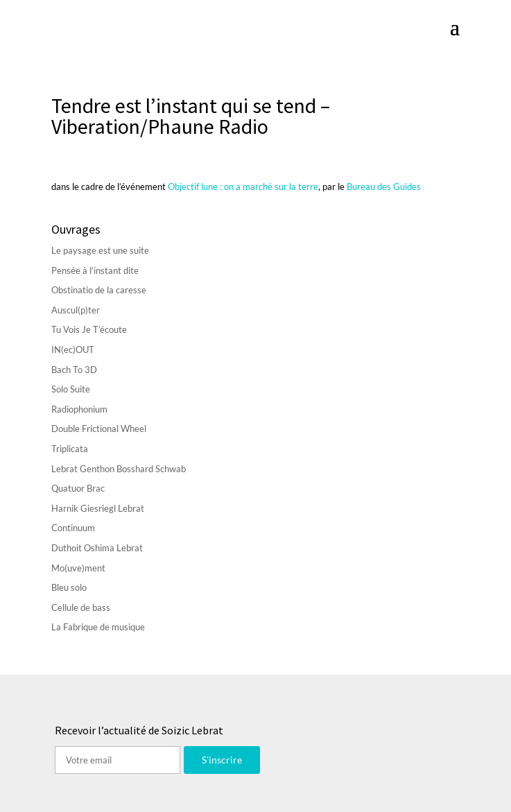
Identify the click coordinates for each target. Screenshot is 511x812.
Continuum (73, 528)
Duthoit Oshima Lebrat (97, 548)
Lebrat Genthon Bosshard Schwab (119, 469)
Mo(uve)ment (78, 568)
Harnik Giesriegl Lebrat (98, 508)
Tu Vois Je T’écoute (89, 329)
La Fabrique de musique (98, 627)
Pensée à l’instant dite (95, 270)
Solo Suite (71, 389)
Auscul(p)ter (76, 310)
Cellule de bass (81, 607)
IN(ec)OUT (73, 349)
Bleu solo (69, 587)
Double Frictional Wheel (99, 429)
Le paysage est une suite (100, 250)
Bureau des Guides (384, 187)
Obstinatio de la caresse (99, 290)
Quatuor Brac (78, 488)
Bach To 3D (74, 370)
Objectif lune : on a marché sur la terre (243, 187)
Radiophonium (79, 409)
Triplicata (70, 449)
